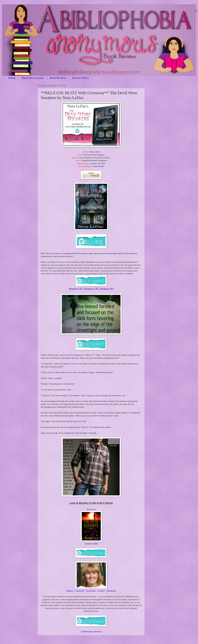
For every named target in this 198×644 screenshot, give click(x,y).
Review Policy (81, 78)
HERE (95, 544)
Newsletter (112, 591)
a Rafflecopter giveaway (91, 632)
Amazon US (76, 289)
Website (70, 591)
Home (12, 78)
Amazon (101, 591)
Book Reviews (58, 78)
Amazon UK (91, 289)
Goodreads (91, 591)
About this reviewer (33, 78)
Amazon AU (107, 289)
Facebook (80, 591)
